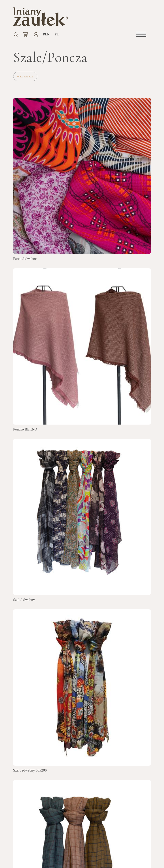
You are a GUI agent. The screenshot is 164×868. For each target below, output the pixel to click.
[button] (141, 34)
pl (57, 34)
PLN (46, 34)
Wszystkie (25, 77)
